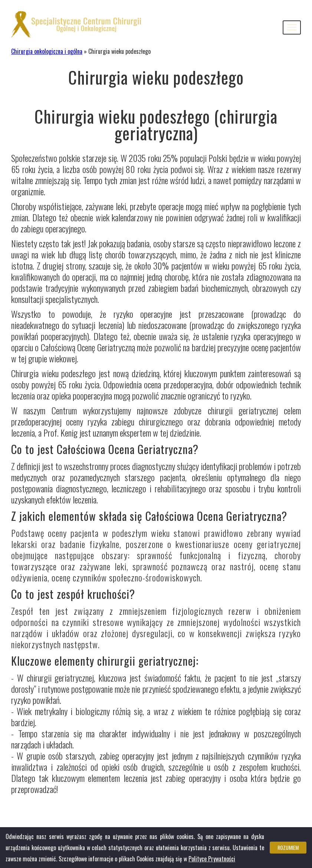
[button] (292, 27)
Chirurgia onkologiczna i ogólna (47, 51)
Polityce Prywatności (212, 859)
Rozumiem (288, 847)
